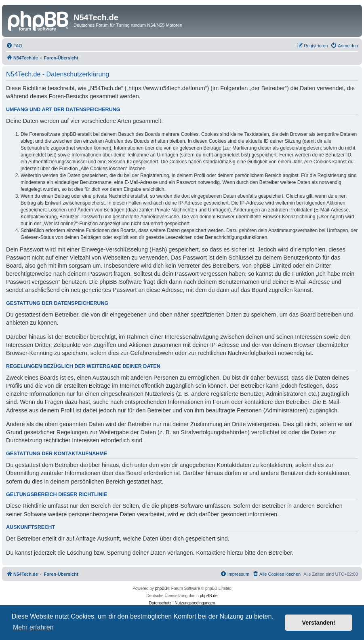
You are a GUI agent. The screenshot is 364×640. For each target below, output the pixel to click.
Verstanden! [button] (319, 623)
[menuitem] (14, 46)
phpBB (161, 588)
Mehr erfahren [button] (33, 627)
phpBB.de (209, 596)
